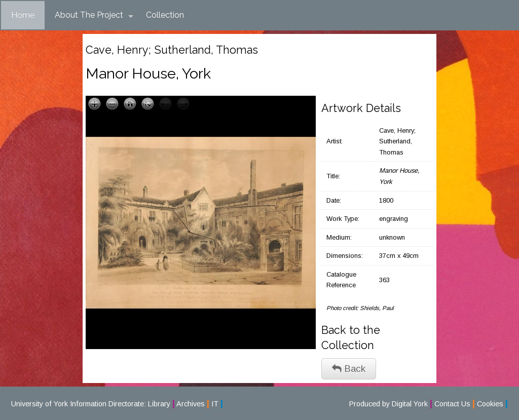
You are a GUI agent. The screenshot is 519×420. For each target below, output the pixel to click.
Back (349, 369)
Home (23, 15)
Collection (165, 15)
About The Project (94, 15)
